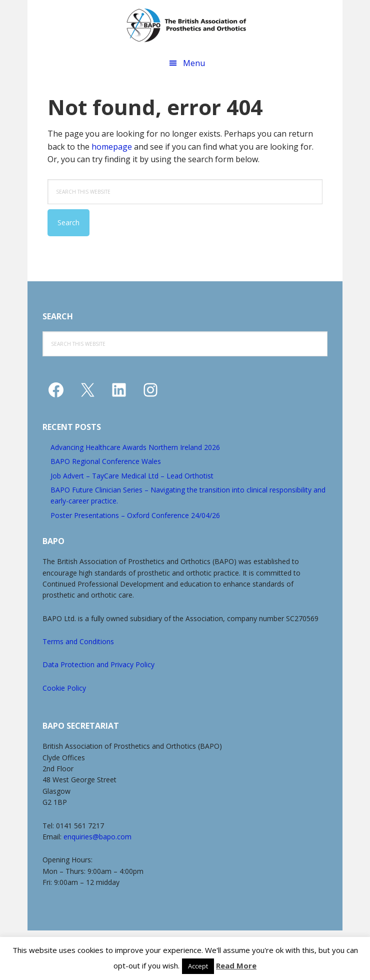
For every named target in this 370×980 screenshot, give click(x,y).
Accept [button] (198, 966)
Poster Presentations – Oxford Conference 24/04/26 (135, 515)
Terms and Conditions (78, 641)
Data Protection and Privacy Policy (98, 664)
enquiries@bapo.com (97, 837)
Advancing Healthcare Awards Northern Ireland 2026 (135, 447)
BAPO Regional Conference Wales (106, 461)
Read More (236, 965)
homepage (112, 147)
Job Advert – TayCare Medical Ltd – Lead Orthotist (132, 476)
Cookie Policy (64, 688)
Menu (194, 63)
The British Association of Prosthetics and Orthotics (186, 25)
